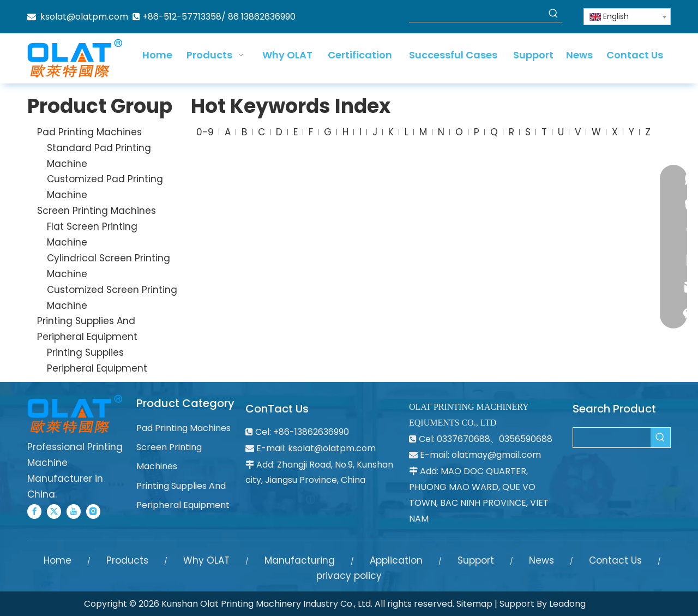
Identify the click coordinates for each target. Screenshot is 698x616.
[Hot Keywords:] (553, 14)
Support (476, 560)
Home (58, 560)
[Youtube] (74, 512)
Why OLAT (206, 560)
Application (396, 560)
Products (127, 560)
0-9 (205, 132)
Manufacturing (300, 560)
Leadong (567, 604)
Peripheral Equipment (97, 368)
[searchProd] (477, 14)
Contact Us (615, 560)
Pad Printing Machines (89, 132)
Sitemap (474, 604)
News (541, 560)
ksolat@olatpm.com (84, 17)
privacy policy (349, 576)
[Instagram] (93, 512)
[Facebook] (34, 512)
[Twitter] (54, 512)
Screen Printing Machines (97, 211)
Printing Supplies (85, 352)
